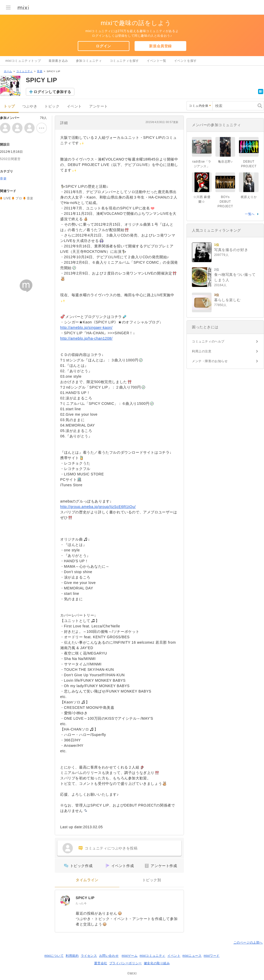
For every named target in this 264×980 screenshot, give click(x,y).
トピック (52, 106)
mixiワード (212, 956)
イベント (74, 106)
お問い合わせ (109, 956)
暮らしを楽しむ (227, 300)
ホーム (8, 71)
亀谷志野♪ (225, 162)
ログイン (103, 46)
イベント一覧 (157, 61)
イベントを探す (185, 61)
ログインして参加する (52, 92)
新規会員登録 (160, 46)
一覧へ (250, 214)
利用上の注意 (202, 351)
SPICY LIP (85, 898)
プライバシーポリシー (126, 963)
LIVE (7, 198)
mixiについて (54, 956)
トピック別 (152, 880)
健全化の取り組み (157, 963)
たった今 (81, 903)
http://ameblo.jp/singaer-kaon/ (86, 328)
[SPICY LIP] (65, 900)
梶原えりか (249, 197)
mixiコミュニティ (153, 956)
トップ (9, 106)
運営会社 (100, 963)
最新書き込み (58, 61)
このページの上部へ (248, 943)
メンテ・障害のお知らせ (210, 361)
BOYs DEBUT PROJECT (225, 202)
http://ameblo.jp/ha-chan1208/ (86, 338)
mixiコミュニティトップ (23, 61)
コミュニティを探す (124, 61)
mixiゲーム (130, 956)
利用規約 (72, 956)
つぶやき (30, 106)
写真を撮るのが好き (231, 250)
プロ (19, 198)
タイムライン (87, 880)
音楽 (40, 71)
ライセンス (89, 956)
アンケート (99, 106)
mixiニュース (192, 956)
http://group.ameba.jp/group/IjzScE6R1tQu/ (98, 507)
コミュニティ (25, 71)
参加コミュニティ (89, 61)
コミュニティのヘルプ (208, 341)
